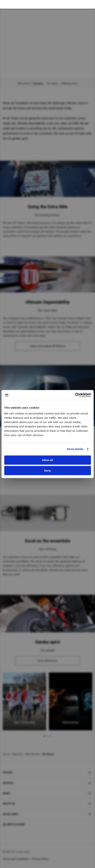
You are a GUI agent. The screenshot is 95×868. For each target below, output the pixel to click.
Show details (75, 449)
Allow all (47, 460)
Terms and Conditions (16, 859)
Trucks (8, 773)
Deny (47, 471)
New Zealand (16, 824)
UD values (38, 83)
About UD (9, 804)
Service (8, 783)
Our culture (52, 83)
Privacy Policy (40, 859)
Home (6, 754)
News (6, 793)
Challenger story (69, 83)
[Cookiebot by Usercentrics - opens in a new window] (75, 395)
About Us (18, 754)
